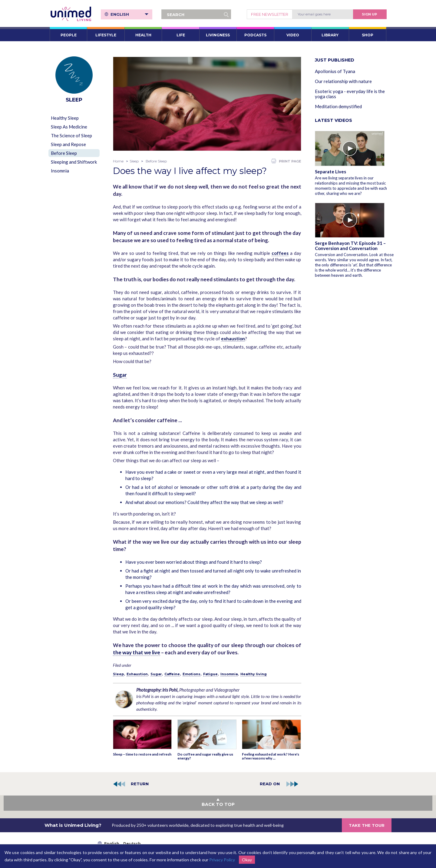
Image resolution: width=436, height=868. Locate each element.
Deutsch (132, 844)
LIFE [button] (181, 35)
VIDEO (293, 35)
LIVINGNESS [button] (218, 35)
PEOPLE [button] (69, 35)
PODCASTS (255, 35)
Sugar (120, 375)
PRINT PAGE (286, 161)
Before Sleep (64, 153)
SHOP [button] (368, 35)
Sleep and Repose (68, 144)
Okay (247, 860)
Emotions (192, 674)
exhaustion (233, 339)
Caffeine (172, 674)
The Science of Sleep (71, 135)
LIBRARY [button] (330, 35)
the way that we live (137, 652)
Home (118, 161)
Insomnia (60, 171)
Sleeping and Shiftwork (74, 162)
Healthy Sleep (65, 118)
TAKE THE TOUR (367, 825)
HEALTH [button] (143, 35)
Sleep (134, 161)
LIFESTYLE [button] (106, 35)
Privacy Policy (222, 860)
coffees (280, 253)
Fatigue (210, 674)
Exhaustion (137, 674)
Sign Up (369, 14)
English (129, 14)
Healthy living (254, 674)
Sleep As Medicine (69, 127)
